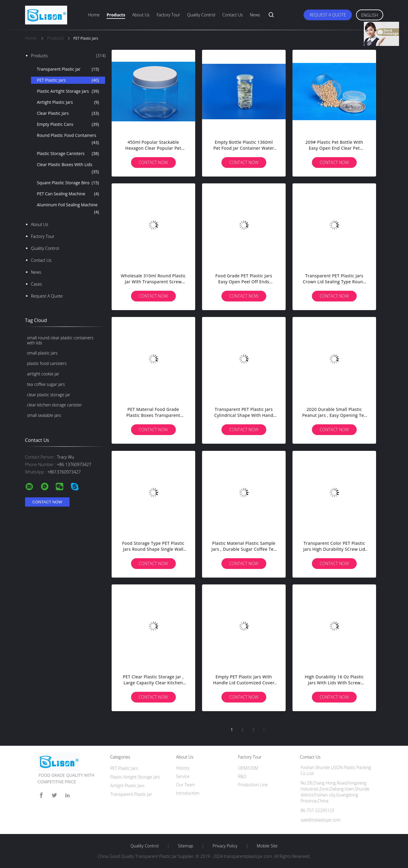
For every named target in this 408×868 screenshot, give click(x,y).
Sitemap (185, 846)
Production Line (253, 785)
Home (94, 15)
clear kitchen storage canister (55, 405)
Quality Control (201, 15)
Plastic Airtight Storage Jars (68, 91)
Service (183, 776)
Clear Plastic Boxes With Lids (68, 168)
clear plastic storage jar (49, 395)
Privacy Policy (225, 846)
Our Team (185, 785)
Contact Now (153, 162)
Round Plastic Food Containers (68, 139)
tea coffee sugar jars (46, 384)
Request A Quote (328, 15)
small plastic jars (42, 353)
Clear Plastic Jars (68, 113)
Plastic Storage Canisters (68, 154)
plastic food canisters (47, 363)
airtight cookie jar (43, 374)
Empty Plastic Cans (68, 124)
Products (116, 15)
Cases (37, 284)
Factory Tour (168, 15)
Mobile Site (267, 846)
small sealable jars (44, 415)
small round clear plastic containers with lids (60, 340)
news (36, 272)
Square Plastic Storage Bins (68, 183)
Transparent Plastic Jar (68, 69)
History (183, 768)
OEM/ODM (248, 768)
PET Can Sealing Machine (68, 194)
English (369, 15)
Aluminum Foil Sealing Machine (68, 209)
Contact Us (233, 15)
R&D (242, 776)
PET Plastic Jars (68, 80)
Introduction (188, 793)
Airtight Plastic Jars (68, 102)
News (255, 15)
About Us (141, 15)
